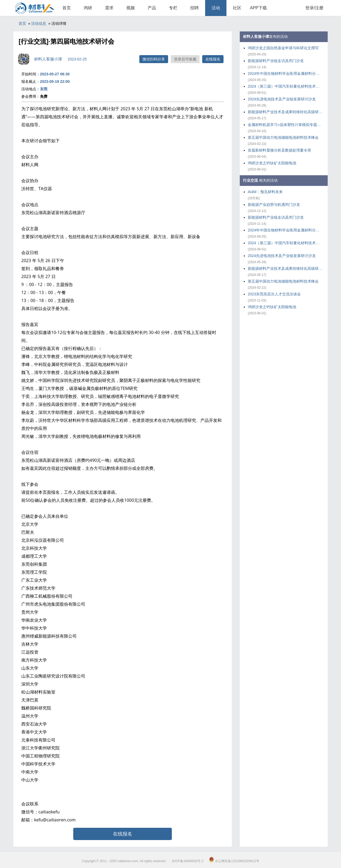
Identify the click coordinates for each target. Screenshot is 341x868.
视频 (131, 8)
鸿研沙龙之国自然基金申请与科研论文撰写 (283, 48)
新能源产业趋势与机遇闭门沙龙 (274, 205)
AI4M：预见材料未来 (265, 192)
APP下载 (258, 8)
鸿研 (88, 8)
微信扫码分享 (154, 59)
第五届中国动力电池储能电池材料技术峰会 (283, 137)
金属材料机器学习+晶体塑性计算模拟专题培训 (285, 125)
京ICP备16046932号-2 (188, 861)
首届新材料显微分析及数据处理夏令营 (279, 150)
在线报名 (213, 59)
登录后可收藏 (185, 59)
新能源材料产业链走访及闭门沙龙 (276, 61)
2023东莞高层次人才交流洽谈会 (274, 294)
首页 (67, 8)
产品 (152, 8)
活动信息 (39, 23)
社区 (237, 8)
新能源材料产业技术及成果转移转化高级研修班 (285, 112)
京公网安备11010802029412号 (234, 861)
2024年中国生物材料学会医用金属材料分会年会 (285, 74)
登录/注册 (314, 8)
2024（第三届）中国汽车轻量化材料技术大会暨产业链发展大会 (285, 86)
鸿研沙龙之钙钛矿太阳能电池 (272, 163)
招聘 (194, 8)
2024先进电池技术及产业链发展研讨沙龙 (282, 99)
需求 (109, 8)
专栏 (173, 8)
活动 (216, 8)
